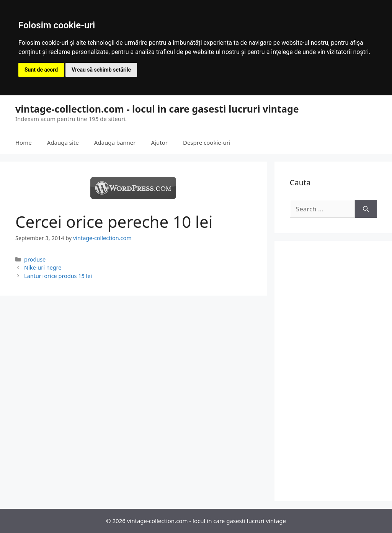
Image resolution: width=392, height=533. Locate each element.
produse (35, 259)
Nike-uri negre (43, 267)
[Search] (366, 209)
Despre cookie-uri (207, 142)
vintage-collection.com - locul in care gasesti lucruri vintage (157, 109)
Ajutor (159, 142)
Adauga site (63, 142)
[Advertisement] (333, 371)
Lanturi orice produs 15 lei (58, 276)
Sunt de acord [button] (41, 70)
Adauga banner (115, 142)
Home (24, 142)
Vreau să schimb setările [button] (101, 70)
